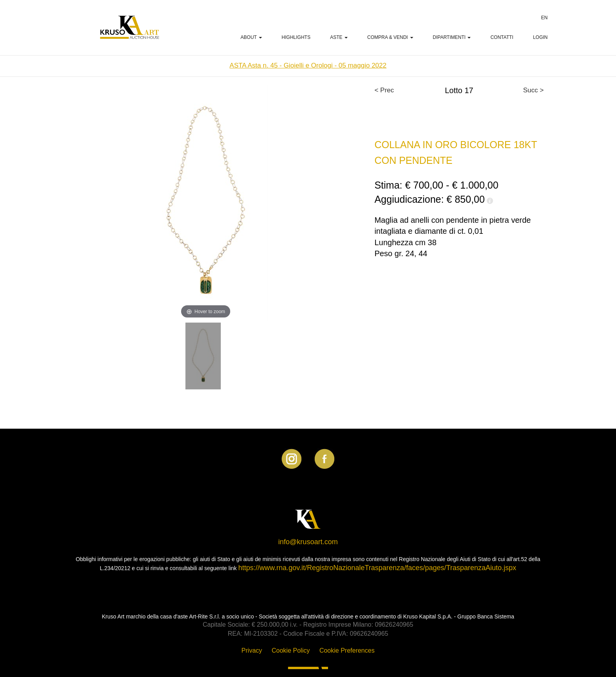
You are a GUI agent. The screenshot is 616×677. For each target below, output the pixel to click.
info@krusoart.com (308, 542)
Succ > (533, 90)
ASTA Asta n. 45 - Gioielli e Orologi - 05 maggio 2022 (308, 65)
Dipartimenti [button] (452, 37)
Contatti (502, 37)
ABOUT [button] (251, 37)
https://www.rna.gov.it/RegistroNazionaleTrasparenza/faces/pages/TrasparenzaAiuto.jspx (377, 568)
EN (544, 18)
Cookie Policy (291, 650)
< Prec (384, 90)
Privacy (252, 650)
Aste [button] (339, 37)
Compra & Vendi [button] (390, 37)
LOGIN (540, 37)
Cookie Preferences (347, 650)
